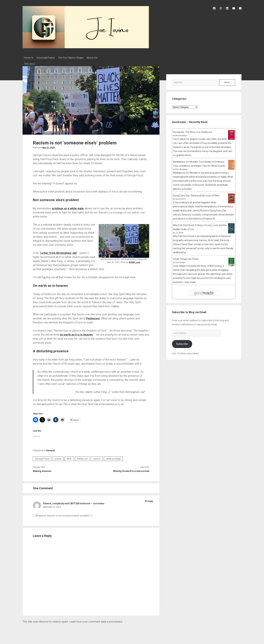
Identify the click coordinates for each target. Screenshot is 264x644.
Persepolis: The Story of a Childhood (192, 131)
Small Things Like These (186, 258)
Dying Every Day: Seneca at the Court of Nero (196, 195)
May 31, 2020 (48, 147)
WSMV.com (134, 261)
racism (97, 458)
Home (27, 58)
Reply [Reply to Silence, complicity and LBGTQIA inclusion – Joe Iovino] (150, 500)
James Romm (180, 198)
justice (58, 458)
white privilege (113, 458)
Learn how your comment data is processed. (96, 621)
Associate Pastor (47, 58)
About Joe (97, 58)
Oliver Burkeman (181, 168)
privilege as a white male (68, 207)
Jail (74, 252)
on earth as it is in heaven (76, 334)
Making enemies (42, 470)
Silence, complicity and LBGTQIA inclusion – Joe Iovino (74, 502)
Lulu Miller (179, 232)
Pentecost (93, 317)
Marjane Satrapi (181, 135)
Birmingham (64, 252)
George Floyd (42, 458)
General (51, 449)
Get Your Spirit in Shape (74, 58)
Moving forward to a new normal (131, 470)
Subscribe (182, 343)
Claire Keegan (180, 261)
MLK (69, 458)
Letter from (48, 252)
